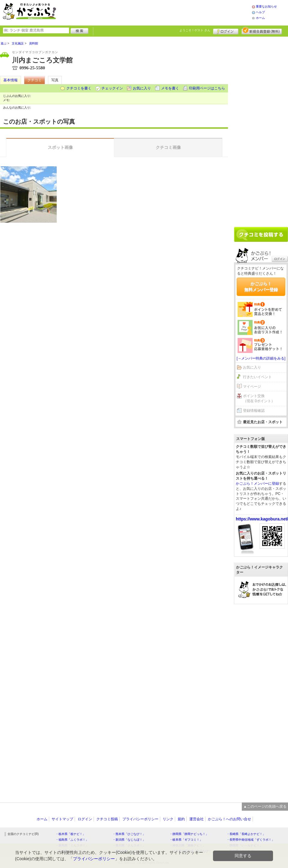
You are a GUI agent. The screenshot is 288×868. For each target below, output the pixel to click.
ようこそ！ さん (195, 30)
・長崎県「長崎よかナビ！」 (246, 834)
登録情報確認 (254, 411)
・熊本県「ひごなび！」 (129, 834)
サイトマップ (62, 819)
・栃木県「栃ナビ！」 (70, 834)
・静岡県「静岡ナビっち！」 (189, 834)
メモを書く (170, 88)
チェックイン (112, 88)
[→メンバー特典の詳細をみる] (261, 358)
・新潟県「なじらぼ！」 (129, 840)
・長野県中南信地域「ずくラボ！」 (250, 840)
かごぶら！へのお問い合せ (229, 819)
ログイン (226, 31)
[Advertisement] (160, 12)
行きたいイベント (257, 377)
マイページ (252, 387)
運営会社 (196, 819)
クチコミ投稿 (107, 819)
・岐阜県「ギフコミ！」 (186, 840)
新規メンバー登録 (262, 31)
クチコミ (34, 80)
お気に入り (142, 88)
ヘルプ (260, 12)
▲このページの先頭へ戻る (265, 806)
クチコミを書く (79, 88)
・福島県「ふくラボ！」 (72, 840)
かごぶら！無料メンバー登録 (261, 287)
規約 (181, 819)
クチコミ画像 (168, 147)
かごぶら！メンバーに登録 (257, 484)
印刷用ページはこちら (207, 88)
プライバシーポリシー (140, 819)
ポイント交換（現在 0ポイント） (259, 398)
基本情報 (10, 80)
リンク (168, 819)
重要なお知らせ (266, 6)
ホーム (260, 18)
